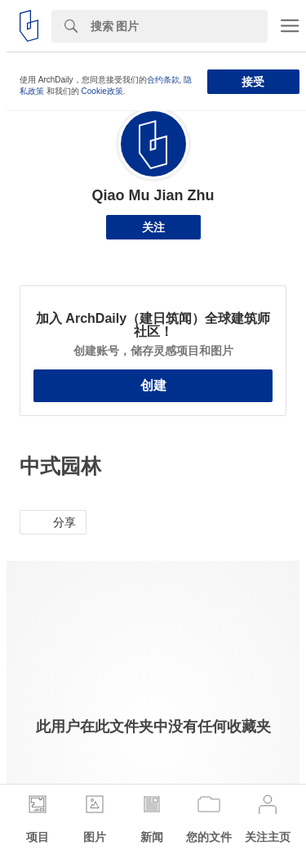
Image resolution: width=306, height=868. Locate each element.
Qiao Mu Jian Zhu (153, 195)
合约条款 (163, 80)
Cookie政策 (102, 91)
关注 (153, 227)
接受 (253, 82)
